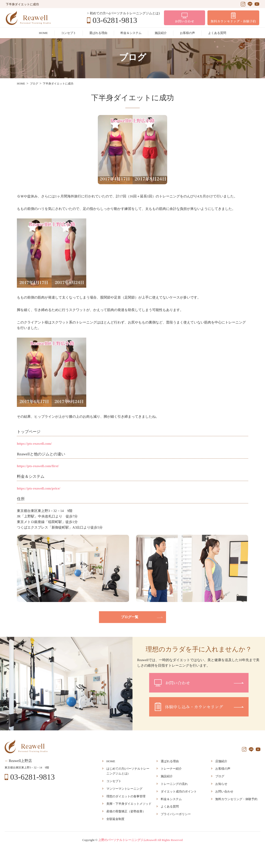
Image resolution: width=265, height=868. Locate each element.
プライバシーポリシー (176, 814)
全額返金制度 (115, 819)
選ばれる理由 (98, 33)
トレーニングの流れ (174, 784)
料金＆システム (131, 33)
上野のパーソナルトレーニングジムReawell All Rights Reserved (140, 840)
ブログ (220, 776)
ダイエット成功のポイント (179, 791)
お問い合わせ (224, 791)
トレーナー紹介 (171, 769)
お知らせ (221, 784)
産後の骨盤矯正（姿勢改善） (126, 811)
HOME (43, 33)
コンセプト (69, 33)
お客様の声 (187, 33)
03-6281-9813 (115, 20)
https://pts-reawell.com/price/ (39, 488)
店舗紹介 (221, 761)
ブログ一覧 (130, 617)
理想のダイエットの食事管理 (126, 796)
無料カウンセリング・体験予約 (236, 799)
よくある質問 (217, 33)
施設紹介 (161, 33)
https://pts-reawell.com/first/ (38, 466)
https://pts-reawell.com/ (34, 444)
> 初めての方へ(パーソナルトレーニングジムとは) (123, 13)
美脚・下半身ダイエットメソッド (129, 804)
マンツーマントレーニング (124, 789)
